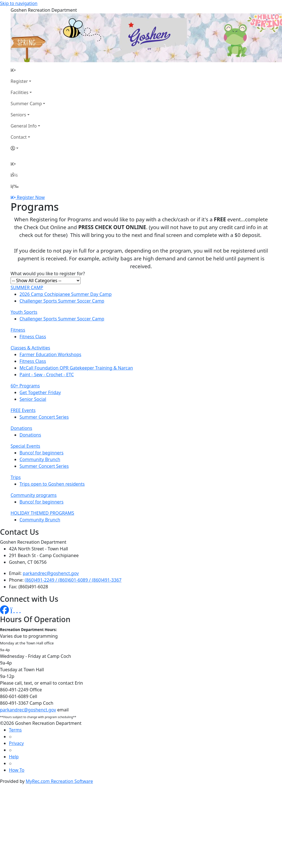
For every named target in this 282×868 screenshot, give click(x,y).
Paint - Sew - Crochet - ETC (47, 375)
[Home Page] (28, 70)
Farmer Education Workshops (50, 354)
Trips (16, 477)
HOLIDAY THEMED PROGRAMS (42, 513)
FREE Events (23, 410)
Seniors (18, 115)
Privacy (16, 743)
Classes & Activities (30, 348)
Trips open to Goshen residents (52, 484)
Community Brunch (40, 459)
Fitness (18, 330)
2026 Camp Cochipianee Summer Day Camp (66, 294)
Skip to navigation (19, 3)
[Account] (28, 148)
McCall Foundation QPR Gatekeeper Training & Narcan (76, 368)
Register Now (31, 197)
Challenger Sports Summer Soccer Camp (62, 301)
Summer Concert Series (44, 417)
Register (19, 81)
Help (14, 757)
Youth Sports (24, 312)
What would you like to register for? (48, 274)
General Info (24, 126)
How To (17, 770)
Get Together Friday (40, 392)
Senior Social (33, 399)
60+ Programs (25, 386)
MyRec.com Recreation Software (59, 781)
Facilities (20, 92)
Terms (15, 730)
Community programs (34, 495)
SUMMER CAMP (27, 287)
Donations (21, 428)
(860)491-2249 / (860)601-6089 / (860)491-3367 (73, 580)
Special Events (25, 446)
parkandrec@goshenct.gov (51, 573)
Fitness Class (33, 337)
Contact (19, 137)
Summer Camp (26, 104)
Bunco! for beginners (42, 453)
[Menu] (14, 186)
